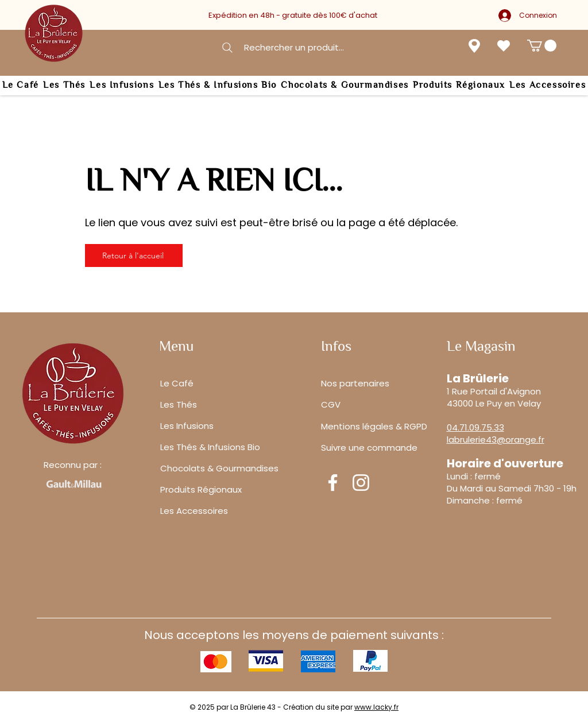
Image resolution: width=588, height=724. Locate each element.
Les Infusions (187, 426)
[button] (542, 46)
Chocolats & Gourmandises (219, 468)
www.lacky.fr (376, 707)
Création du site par (319, 707)
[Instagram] (361, 483)
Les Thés (179, 404)
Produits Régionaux (201, 489)
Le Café (177, 383)
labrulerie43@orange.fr (496, 440)
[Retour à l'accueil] (134, 255)
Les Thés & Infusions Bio (210, 447)
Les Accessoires (194, 511)
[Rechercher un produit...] (282, 47)
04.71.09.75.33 (475, 427)
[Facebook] (333, 483)
